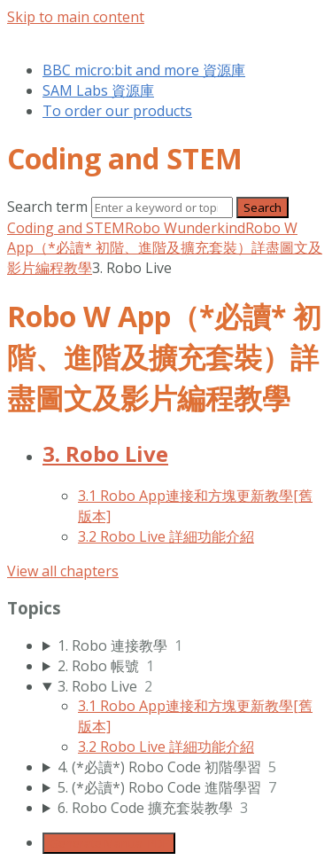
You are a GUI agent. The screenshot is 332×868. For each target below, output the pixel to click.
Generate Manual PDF (109, 843)
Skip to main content (76, 17)
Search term (47, 207)
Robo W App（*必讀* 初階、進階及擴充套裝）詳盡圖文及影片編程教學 (165, 248)
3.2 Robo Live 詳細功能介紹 (166, 536)
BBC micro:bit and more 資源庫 (144, 70)
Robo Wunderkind (185, 228)
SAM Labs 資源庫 (98, 90)
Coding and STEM (66, 228)
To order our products (117, 111)
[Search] (162, 207)
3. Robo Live (105, 454)
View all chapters (63, 571)
